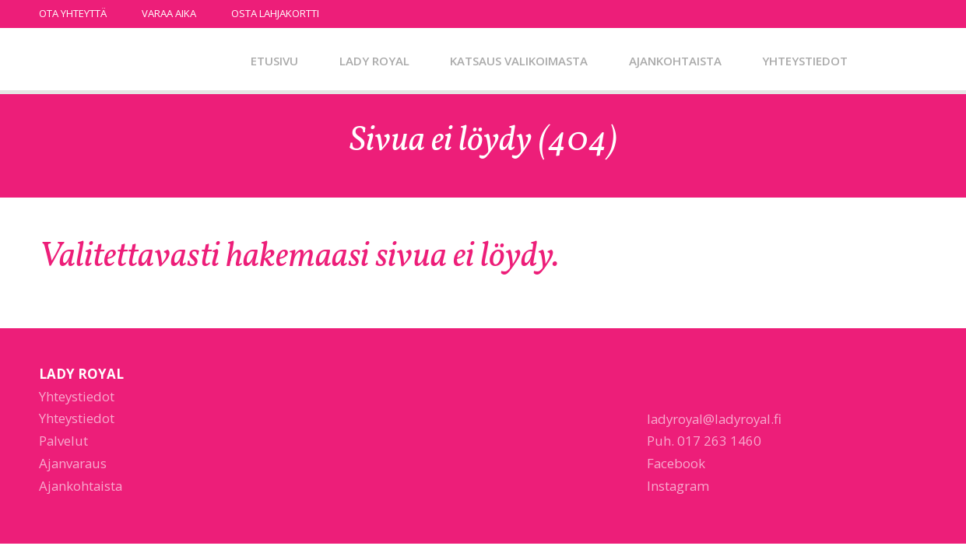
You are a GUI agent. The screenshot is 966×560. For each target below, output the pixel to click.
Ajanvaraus (73, 463)
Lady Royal (121, 61)
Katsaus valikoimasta (519, 61)
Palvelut (63, 441)
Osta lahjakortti (275, 13)
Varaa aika (169, 13)
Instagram (678, 486)
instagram (919, 13)
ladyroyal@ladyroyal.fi (714, 419)
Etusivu (274, 61)
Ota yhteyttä (73, 13)
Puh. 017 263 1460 (704, 441)
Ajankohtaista (675, 61)
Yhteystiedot (805, 61)
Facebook (676, 463)
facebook (898, 13)
